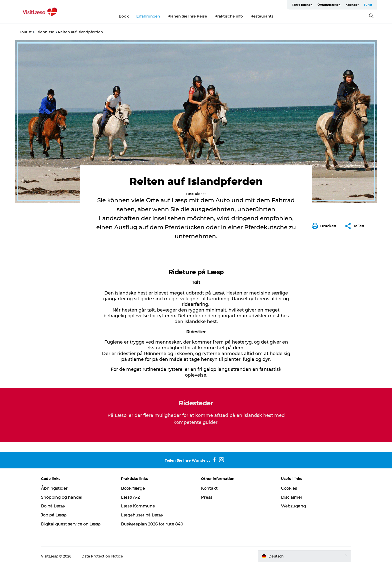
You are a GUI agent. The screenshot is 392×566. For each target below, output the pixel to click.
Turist (368, 5)
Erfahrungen (148, 16)
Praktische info (229, 16)
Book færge (133, 488)
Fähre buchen (302, 5)
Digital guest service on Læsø (71, 524)
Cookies (289, 488)
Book (124, 16)
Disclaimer (292, 497)
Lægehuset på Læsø (142, 515)
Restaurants (262, 16)
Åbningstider (54, 488)
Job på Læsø (54, 515)
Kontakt (209, 488)
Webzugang (293, 506)
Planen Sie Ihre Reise (187, 16)
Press (207, 497)
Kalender (352, 5)
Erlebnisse (45, 32)
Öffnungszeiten (329, 5)
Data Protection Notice (102, 556)
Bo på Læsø (53, 506)
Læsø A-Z (131, 497)
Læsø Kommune (138, 506)
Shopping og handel (62, 497)
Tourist (26, 32)
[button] (325, 226)
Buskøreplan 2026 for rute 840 (152, 524)
